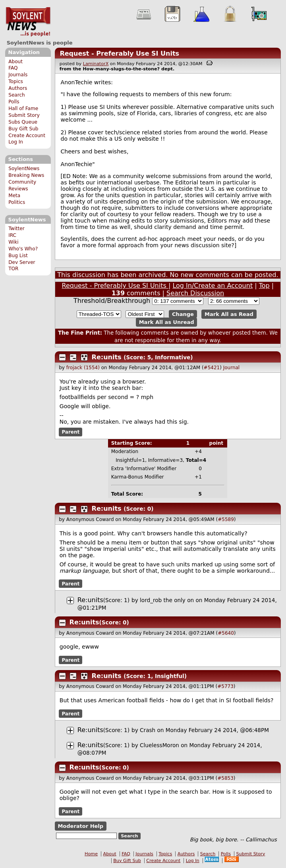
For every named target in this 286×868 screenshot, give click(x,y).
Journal (232, 368)
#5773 (225, 686)
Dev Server (22, 262)
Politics (17, 202)
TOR (13, 269)
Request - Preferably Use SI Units (119, 53)
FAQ (13, 68)
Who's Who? (23, 249)
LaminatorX (96, 64)
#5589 (226, 519)
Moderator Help (80, 826)
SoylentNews (28, 22)
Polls (14, 102)
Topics (16, 81)
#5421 (212, 368)
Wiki (13, 242)
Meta (14, 196)
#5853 (225, 778)
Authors (18, 88)
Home (91, 854)
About (15, 62)
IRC (12, 235)
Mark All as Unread (167, 322)
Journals (18, 75)
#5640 (226, 633)
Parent (71, 432)
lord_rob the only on (167, 600)
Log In (16, 142)
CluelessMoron (159, 745)
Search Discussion (195, 293)
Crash (148, 730)
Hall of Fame (23, 108)
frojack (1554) (83, 368)
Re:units (107, 357)
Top (264, 286)
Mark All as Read (229, 314)
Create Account (27, 136)
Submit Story (24, 115)
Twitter (16, 229)
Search (17, 95)
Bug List (18, 256)
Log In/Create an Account (213, 286)
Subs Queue (23, 122)
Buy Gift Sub (23, 129)
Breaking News (26, 175)
